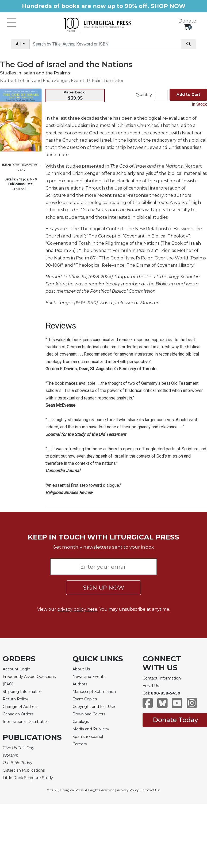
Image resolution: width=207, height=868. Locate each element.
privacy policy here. (78, 609)
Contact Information (162, 678)
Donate (187, 21)
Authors (80, 684)
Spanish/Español (88, 737)
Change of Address (20, 707)
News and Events (89, 677)
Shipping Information (22, 692)
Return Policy (15, 699)
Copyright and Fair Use (94, 707)
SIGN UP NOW (104, 588)
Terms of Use (151, 790)
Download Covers (89, 714)
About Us (81, 669)
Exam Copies (85, 699)
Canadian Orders (18, 714)
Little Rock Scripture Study (28, 778)
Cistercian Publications (24, 770)
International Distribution (26, 722)
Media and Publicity (91, 729)
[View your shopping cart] (187, 27)
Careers (80, 744)
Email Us (151, 686)
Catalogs (81, 722)
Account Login (16, 669)
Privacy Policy (128, 790)
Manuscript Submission (94, 692)
